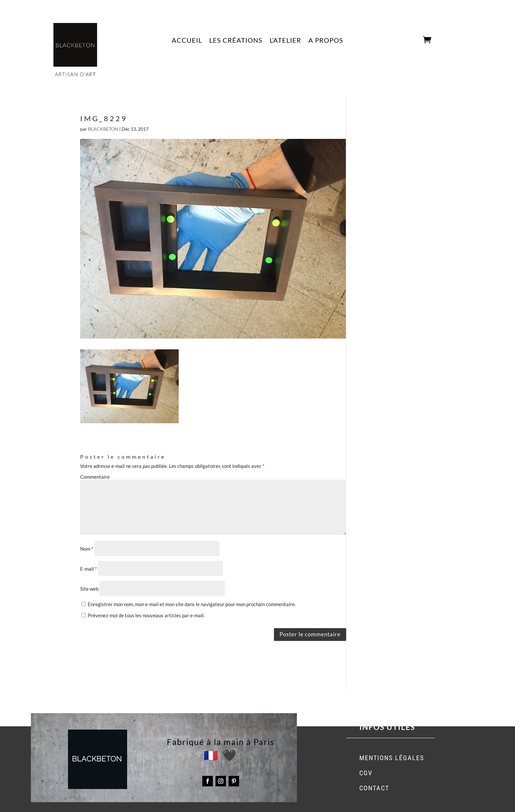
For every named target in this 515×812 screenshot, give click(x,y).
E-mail (89, 569)
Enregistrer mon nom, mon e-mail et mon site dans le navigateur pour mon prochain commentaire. (192, 604)
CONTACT (374, 788)
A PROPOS (326, 41)
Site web (89, 589)
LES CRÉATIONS (236, 41)
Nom (87, 549)
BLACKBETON (103, 129)
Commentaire (95, 477)
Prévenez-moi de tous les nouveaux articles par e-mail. (146, 615)
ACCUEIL (187, 41)
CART (413, 40)
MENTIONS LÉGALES (392, 758)
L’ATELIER (285, 41)
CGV (366, 773)
